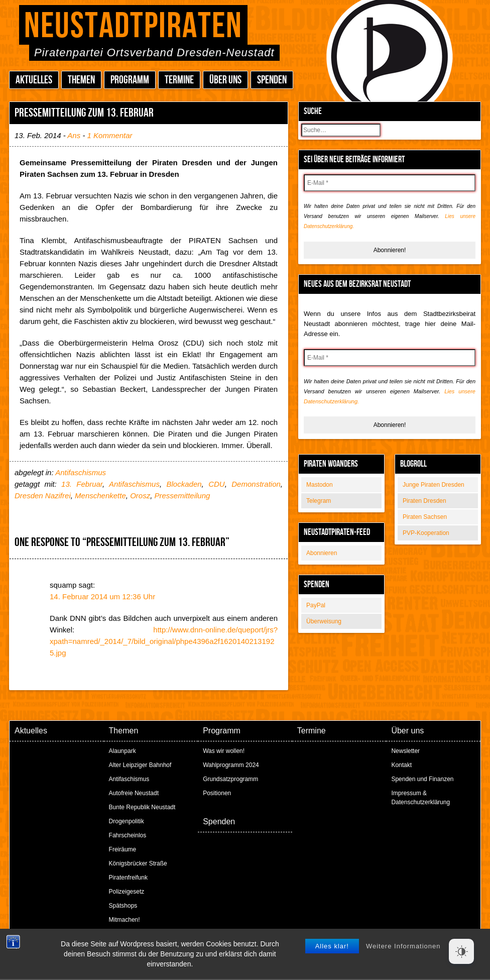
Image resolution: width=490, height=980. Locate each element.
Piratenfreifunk (128, 878)
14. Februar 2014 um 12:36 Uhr (102, 596)
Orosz (140, 496)
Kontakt (401, 765)
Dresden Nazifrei (43, 496)
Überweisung (324, 621)
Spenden (272, 80)
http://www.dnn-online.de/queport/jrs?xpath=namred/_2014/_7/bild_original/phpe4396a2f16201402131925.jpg (164, 641)
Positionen (217, 793)
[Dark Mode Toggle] (461, 951)
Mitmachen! (125, 920)
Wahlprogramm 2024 (231, 765)
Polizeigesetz (127, 892)
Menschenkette (100, 496)
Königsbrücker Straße (138, 863)
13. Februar (82, 484)
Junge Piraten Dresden (434, 485)
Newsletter (405, 751)
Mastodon (320, 485)
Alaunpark (122, 751)
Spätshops (123, 906)
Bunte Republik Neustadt (142, 807)
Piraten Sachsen (425, 517)
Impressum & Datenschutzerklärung (420, 798)
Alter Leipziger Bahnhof (140, 765)
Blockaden (184, 484)
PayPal (316, 605)
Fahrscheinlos (128, 835)
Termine (179, 80)
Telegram (319, 501)
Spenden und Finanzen (422, 779)
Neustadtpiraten (133, 26)
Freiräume (123, 849)
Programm (130, 80)
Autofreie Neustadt (134, 793)
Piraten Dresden (424, 501)
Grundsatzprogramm (230, 779)
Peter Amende (257, 945)
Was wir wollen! (224, 751)
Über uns (225, 80)
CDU (217, 484)
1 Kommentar (110, 135)
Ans (74, 135)
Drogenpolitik (127, 821)
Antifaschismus (81, 472)
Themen (81, 80)
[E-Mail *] (390, 183)
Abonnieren (322, 553)
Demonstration (256, 484)
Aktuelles (34, 80)
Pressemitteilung (182, 496)
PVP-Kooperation (426, 533)
